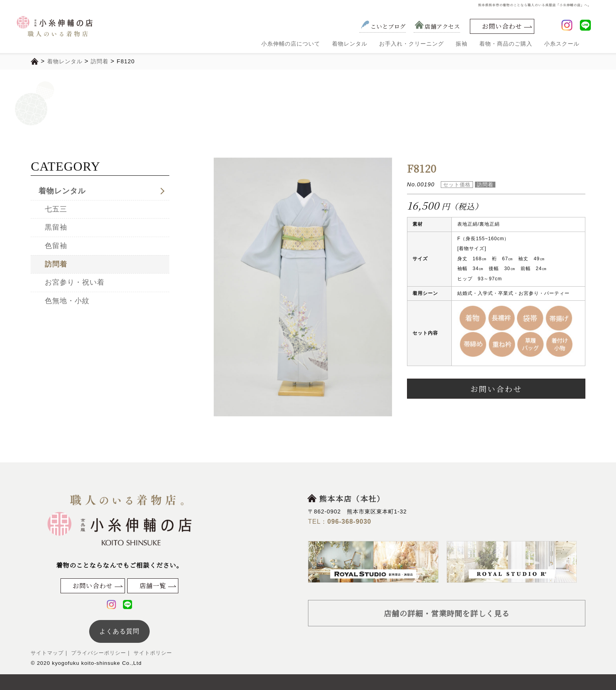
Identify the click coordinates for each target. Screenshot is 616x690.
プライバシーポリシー (98, 653)
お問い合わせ (502, 26)
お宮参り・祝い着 (75, 282)
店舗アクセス (437, 26)
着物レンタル (350, 44)
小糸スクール (562, 44)
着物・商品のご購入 (506, 44)
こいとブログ (383, 26)
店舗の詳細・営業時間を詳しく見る (447, 613)
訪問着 (56, 264)
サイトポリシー (152, 653)
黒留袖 (56, 227)
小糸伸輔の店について (291, 44)
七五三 (56, 209)
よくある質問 (119, 631)
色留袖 (56, 246)
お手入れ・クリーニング (412, 44)
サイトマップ (47, 653)
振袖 (462, 44)
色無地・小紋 (67, 301)
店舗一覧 (153, 586)
